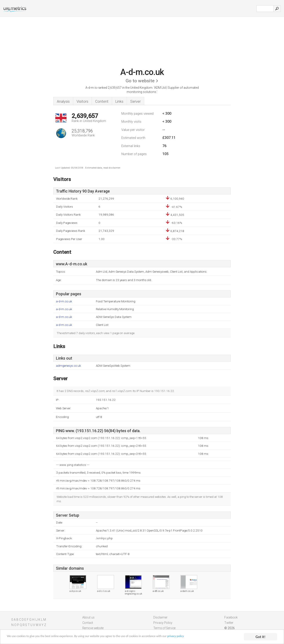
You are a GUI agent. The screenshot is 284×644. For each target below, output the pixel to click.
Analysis (63, 101)
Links (119, 101)
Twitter (229, 623)
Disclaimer (160, 617)
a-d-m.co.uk (64, 301)
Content (102, 101)
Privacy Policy (163, 623)
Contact (88, 623)
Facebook (231, 617)
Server (135, 101)
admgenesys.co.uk (68, 366)
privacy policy (219, 637)
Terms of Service (164, 628)
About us (88, 617)
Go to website (140, 81)
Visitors (82, 101)
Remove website (93, 628)
